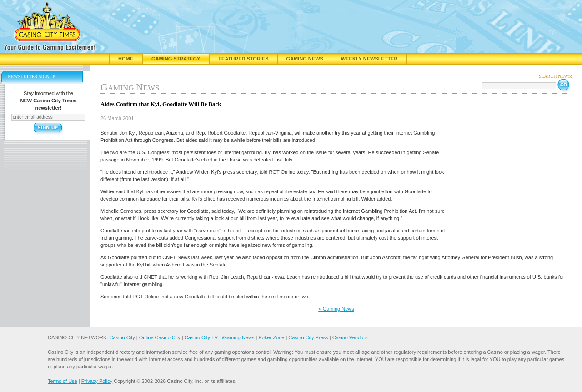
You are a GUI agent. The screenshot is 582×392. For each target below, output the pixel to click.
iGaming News (238, 337)
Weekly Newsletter (369, 59)
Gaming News (305, 59)
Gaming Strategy (176, 59)
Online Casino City (160, 337)
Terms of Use (63, 381)
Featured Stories (243, 59)
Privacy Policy (97, 381)
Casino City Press (308, 337)
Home (126, 59)
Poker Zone (271, 337)
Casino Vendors (350, 337)
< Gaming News (336, 309)
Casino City (122, 337)
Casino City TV (201, 337)
